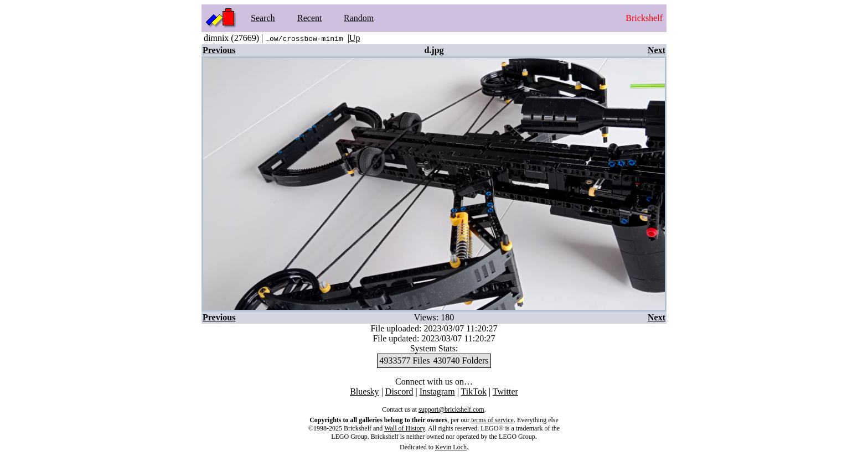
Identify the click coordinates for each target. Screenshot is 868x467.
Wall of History (405, 428)
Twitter (505, 391)
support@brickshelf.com (451, 409)
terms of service (492, 420)
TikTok (474, 391)
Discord (399, 391)
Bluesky (364, 391)
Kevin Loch (451, 447)
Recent (309, 18)
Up (355, 38)
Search (263, 18)
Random (359, 18)
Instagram (437, 391)
